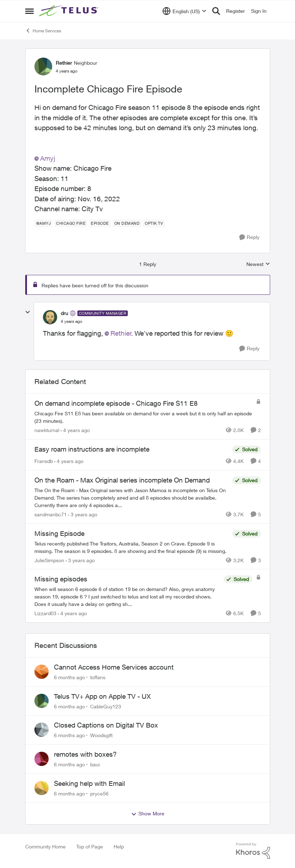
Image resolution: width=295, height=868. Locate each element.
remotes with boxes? (85, 754)
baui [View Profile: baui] (95, 764)
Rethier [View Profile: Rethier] (64, 63)
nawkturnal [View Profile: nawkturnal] (47, 430)
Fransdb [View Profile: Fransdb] (44, 461)
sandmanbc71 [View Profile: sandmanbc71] (51, 514)
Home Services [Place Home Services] (43, 31)
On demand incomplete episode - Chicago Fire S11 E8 (116, 403)
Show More (148, 814)
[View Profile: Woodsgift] (42, 730)
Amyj (48, 158)
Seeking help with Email (89, 783)
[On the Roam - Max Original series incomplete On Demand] (132, 498)
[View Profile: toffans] (42, 672)
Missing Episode (59, 533)
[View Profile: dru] (50, 317)
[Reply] (249, 237)
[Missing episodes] (127, 597)
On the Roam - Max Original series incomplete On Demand (122, 480)
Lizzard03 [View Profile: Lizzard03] (45, 613)
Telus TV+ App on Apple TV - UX (102, 696)
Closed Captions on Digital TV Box (106, 725)
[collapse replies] (28, 312)
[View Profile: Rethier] (43, 66)
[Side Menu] (29, 11)
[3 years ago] (83, 514)
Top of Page (90, 846)
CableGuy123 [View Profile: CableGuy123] (106, 706)
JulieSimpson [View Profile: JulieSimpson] (49, 560)
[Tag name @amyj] (44, 223)
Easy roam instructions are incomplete (92, 449)
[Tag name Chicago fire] (71, 223)
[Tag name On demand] (127, 223)
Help (119, 846)
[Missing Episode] (132, 547)
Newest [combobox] (258, 264)
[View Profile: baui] (42, 759)
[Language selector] (184, 11)
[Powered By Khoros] (253, 851)
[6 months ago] (69, 677)
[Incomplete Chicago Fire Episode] (72, 321)
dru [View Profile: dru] (64, 313)
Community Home (45, 846)
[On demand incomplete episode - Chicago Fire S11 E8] (143, 417)
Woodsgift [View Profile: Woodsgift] (101, 735)
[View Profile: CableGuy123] (42, 701)
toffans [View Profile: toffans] (98, 677)
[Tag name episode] (100, 223)
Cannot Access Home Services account (114, 667)
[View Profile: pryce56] (42, 788)
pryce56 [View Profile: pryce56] (99, 793)
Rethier (121, 333)
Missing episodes (61, 579)
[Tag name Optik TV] (154, 223)
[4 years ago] (75, 430)
